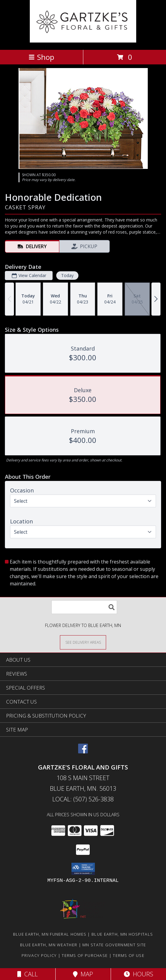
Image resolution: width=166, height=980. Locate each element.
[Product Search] (84, 607)
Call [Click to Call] (28, 974)
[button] (83, 869)
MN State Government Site (114, 945)
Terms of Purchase (85, 955)
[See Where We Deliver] (83, 642)
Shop (41, 57)
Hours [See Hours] (138, 974)
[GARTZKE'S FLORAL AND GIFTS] (83, 41)
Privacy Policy (39, 955)
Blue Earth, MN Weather (49, 945)
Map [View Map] (83, 974)
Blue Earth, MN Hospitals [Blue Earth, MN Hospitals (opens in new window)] (122, 934)
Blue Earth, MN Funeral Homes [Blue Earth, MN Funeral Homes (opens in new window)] (50, 934)
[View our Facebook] (83, 751)
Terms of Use (129, 955)
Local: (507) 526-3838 (83, 799)
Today (67, 275)
